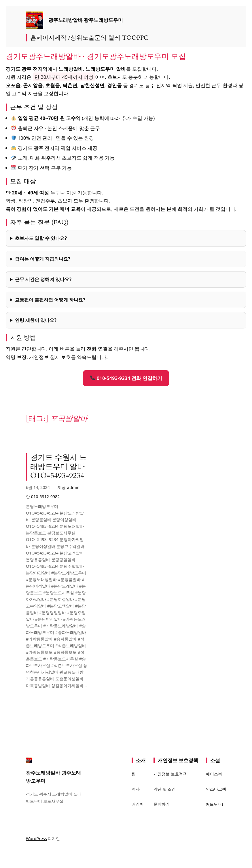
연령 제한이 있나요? (36, 320)
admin (73, 487)
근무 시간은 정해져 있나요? (43, 279)
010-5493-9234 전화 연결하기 (126, 378)
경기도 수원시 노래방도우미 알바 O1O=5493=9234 (58, 467)
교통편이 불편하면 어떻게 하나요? (50, 300)
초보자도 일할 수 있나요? (41, 238)
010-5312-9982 (46, 497)
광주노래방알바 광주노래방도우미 (86, 20)
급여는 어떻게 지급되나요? (43, 259)
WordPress (36, 839)
